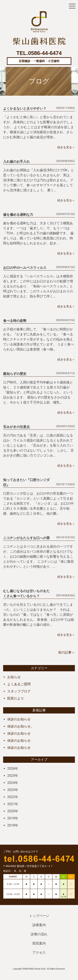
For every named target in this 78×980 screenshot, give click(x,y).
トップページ (39, 916)
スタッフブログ (19, 691)
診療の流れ (39, 934)
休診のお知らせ (19, 719)
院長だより (16, 698)
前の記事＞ (67, 652)
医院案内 (39, 943)
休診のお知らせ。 (21, 726)
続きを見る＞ (66, 147)
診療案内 (39, 925)
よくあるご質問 (19, 684)
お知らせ (14, 677)
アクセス (39, 953)
